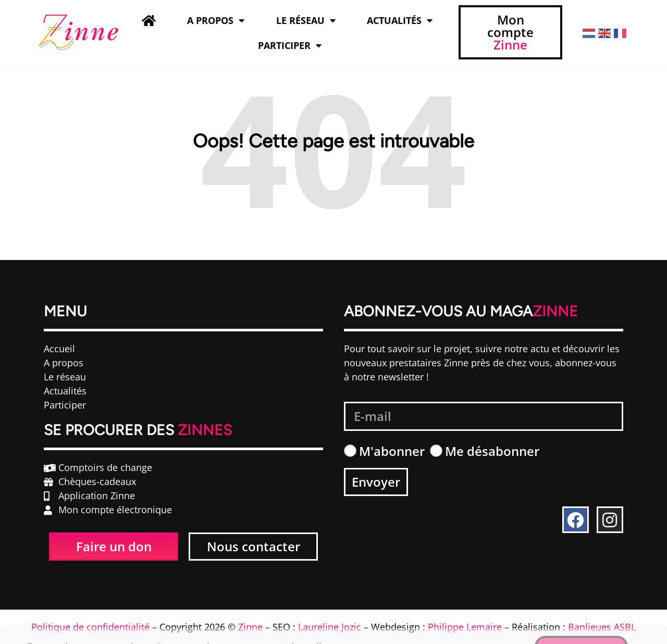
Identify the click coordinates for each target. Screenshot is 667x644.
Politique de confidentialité (90, 627)
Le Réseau (306, 20)
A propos (216, 20)
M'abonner (392, 451)
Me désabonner (492, 451)
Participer (290, 45)
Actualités (400, 20)
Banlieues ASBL (602, 627)
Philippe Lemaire (465, 627)
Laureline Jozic (330, 627)
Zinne (250, 627)
